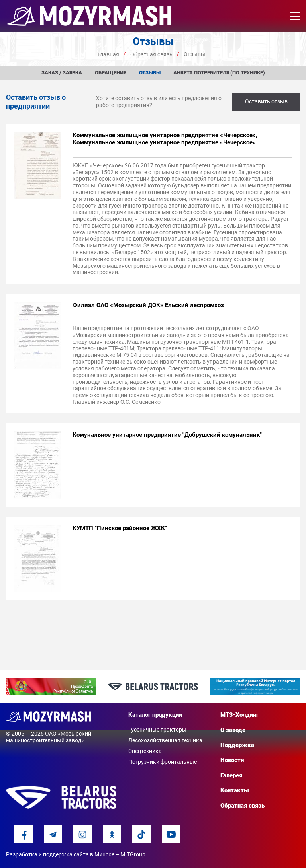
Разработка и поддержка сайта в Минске (60, 854)
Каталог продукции (155, 715)
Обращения (111, 73)
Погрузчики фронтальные (163, 762)
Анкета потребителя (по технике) (219, 73)
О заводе (233, 730)
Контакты (235, 790)
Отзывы (150, 73)
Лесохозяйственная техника (165, 740)
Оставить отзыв (266, 101)
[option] (51, 687)
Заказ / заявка (62, 73)
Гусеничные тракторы (157, 730)
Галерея (231, 775)
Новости (232, 760)
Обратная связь (242, 806)
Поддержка (237, 745)
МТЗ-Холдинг (239, 715)
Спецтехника (145, 751)
